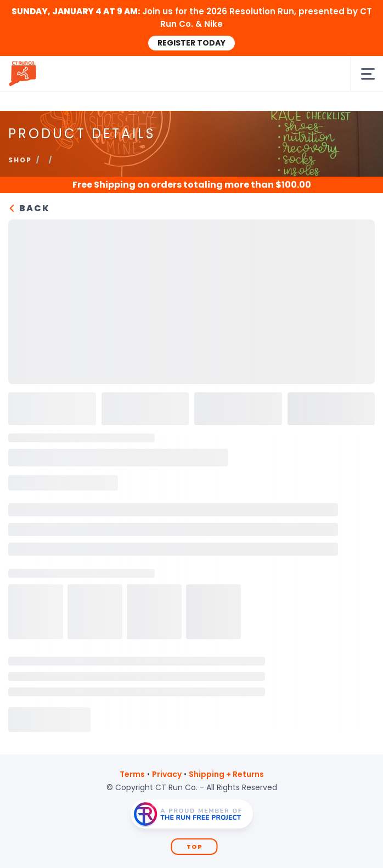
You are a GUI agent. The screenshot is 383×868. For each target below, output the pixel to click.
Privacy (167, 774)
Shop (20, 160)
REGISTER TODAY (191, 43)
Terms (132, 774)
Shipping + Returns (226, 774)
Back (29, 208)
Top (195, 847)
